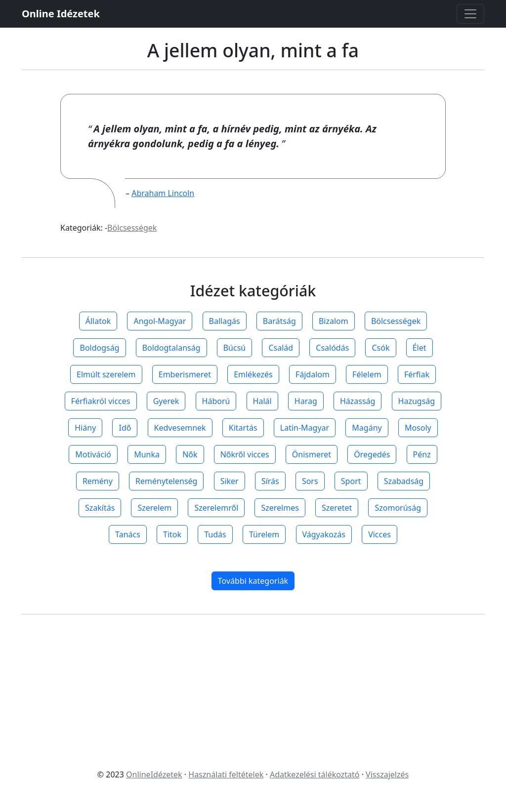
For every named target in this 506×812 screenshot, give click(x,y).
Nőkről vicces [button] (245, 454)
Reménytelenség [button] (166, 481)
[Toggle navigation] (470, 14)
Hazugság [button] (417, 401)
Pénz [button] (422, 454)
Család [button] (281, 348)
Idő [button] (125, 428)
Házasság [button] (358, 401)
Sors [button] (310, 481)
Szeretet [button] (337, 508)
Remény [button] (98, 481)
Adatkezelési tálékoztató (315, 774)
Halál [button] (262, 401)
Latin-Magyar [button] (305, 428)
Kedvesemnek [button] (180, 428)
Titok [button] (172, 534)
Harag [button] (306, 401)
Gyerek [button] (166, 401)
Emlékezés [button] (253, 374)
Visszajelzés (387, 774)
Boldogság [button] (99, 348)
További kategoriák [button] (253, 581)
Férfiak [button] (417, 374)
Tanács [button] (128, 534)
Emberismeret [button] (185, 374)
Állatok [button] (98, 321)
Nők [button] (190, 454)
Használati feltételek (226, 774)
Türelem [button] (264, 534)
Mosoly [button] (418, 428)
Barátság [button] (279, 321)
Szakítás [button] (100, 508)
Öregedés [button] (372, 454)
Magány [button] (367, 428)
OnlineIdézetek (154, 774)
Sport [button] (351, 481)
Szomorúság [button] (398, 508)
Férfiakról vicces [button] (101, 401)
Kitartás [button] (243, 428)
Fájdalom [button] (313, 374)
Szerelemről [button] (216, 508)
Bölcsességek (132, 228)
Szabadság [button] (404, 481)
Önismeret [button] (312, 454)
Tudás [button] (215, 534)
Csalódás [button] (332, 348)
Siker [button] (230, 481)
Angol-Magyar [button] (160, 321)
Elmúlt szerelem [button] (106, 374)
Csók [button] (380, 348)
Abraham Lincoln (163, 193)
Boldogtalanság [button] (171, 348)
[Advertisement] (253, 691)
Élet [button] (420, 348)
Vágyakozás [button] (324, 534)
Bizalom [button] (334, 321)
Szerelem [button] (154, 508)
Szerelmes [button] (280, 508)
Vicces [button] (379, 534)
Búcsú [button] (235, 348)
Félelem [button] (367, 374)
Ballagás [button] (225, 321)
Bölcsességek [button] (396, 321)
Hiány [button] (85, 428)
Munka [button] (147, 454)
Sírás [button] (270, 481)
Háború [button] (216, 401)
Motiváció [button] (93, 454)
